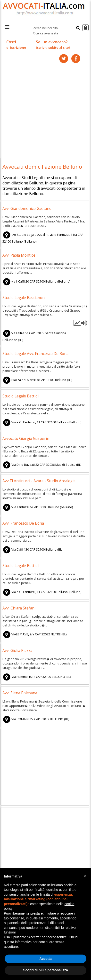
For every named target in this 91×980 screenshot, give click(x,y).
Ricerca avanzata (45, 33)
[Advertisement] (45, 109)
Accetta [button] (45, 959)
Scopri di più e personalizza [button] (45, 970)
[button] (85, 876)
